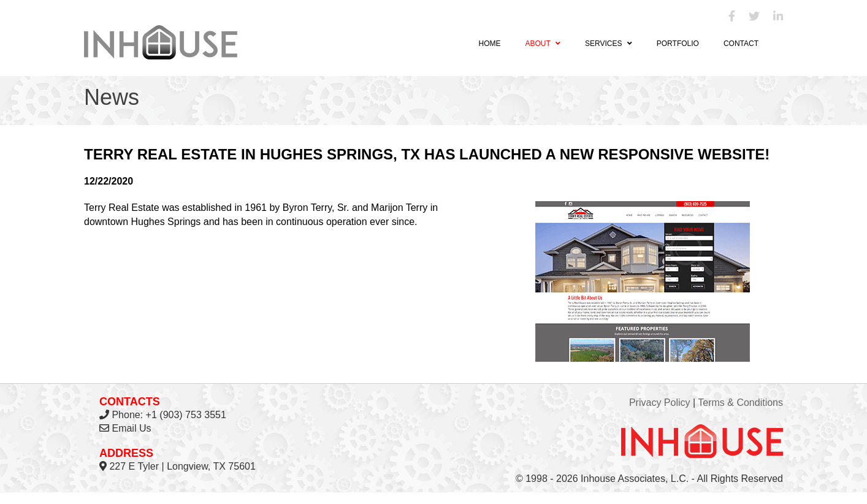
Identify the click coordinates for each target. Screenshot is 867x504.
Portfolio (678, 44)
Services (609, 44)
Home (489, 44)
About (542, 44)
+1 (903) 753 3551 (186, 415)
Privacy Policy (660, 403)
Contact (741, 44)
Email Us (131, 428)
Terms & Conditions (740, 403)
